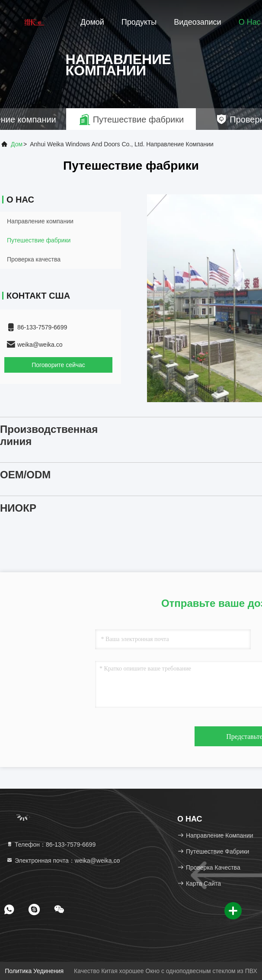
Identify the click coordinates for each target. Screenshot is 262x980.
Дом (17, 144)
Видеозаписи (198, 22)
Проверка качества (34, 259)
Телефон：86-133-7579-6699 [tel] (51, 845)
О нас (250, 22)
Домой (92, 22)
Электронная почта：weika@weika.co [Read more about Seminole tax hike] (63, 861)
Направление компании (40, 221)
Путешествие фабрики (39, 240)
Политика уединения (34, 971)
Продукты (139, 22)
